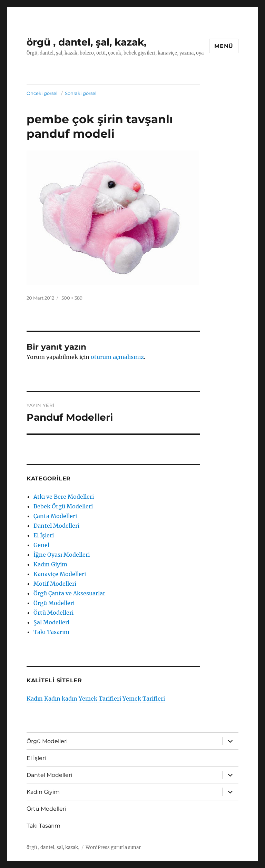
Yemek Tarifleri (100, 699)
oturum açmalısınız (117, 357)
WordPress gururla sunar (113, 847)
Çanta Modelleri (55, 516)
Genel (41, 545)
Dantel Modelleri (56, 526)
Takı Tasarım (51, 632)
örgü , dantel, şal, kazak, (86, 42)
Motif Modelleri (55, 584)
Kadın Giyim (50, 564)
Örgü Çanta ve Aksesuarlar (69, 593)
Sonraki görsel (81, 93)
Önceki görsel (42, 93)
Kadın (35, 699)
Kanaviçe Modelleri (60, 574)
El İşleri (44, 535)
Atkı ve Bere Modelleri (64, 497)
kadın (70, 699)
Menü (224, 46)
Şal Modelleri (51, 622)
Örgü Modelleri (54, 603)
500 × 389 (72, 298)
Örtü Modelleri (53, 613)
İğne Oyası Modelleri (62, 555)
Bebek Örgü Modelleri (63, 506)
